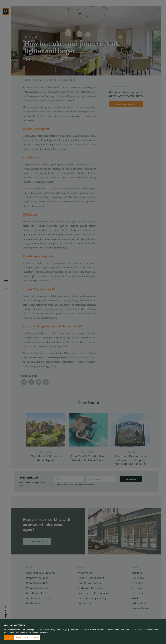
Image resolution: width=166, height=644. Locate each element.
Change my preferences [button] (27, 638)
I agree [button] (9, 638)
